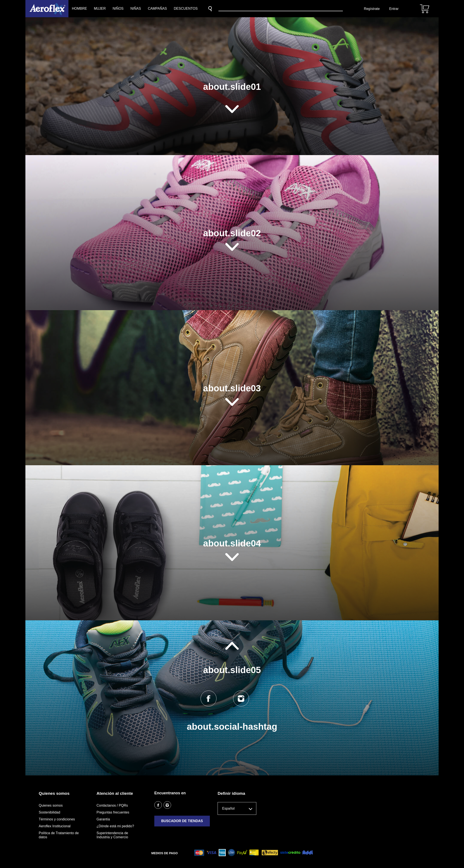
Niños (118, 9)
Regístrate (372, 9)
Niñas (136, 9)
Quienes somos (51, 805)
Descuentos (186, 9)
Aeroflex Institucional (55, 826)
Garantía (103, 819)
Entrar (394, 9)
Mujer (100, 9)
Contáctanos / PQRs (112, 805)
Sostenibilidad (49, 812)
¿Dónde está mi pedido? (115, 826)
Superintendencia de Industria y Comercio (112, 835)
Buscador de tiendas (182, 821)
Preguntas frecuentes (113, 812)
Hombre (79, 9)
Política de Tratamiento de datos (59, 835)
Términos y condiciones (57, 819)
